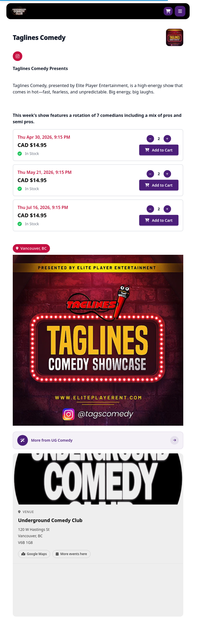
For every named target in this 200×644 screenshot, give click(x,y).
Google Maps (34, 554)
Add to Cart (159, 150)
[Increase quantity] (167, 139)
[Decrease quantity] (150, 139)
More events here (71, 554)
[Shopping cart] (168, 11)
